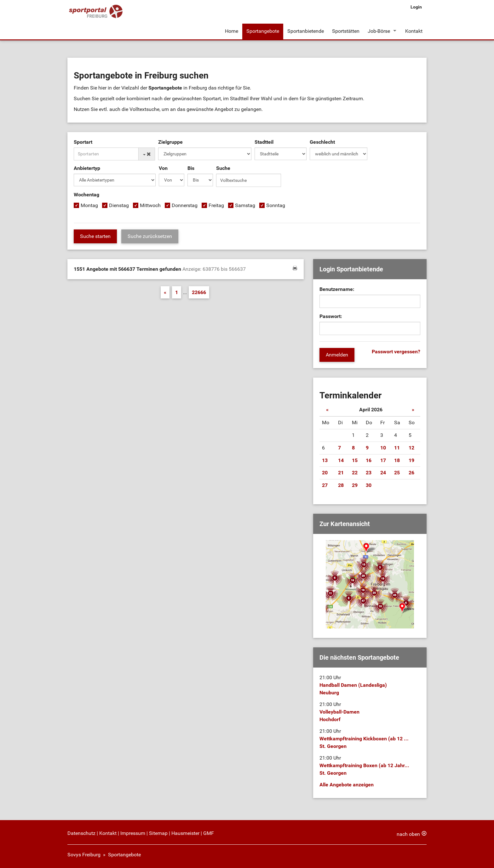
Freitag (216, 205)
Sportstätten (346, 31)
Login (416, 7)
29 (355, 485)
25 (397, 473)
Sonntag (276, 205)
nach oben (408, 834)
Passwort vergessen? (396, 352)
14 (341, 460)
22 (355, 473)
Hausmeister (185, 833)
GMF (209, 833)
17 (383, 460)
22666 (199, 292)
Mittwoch (150, 205)
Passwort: (331, 316)
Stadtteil (264, 142)
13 (325, 460)
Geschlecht (322, 142)
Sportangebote (263, 31)
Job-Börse (379, 31)
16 (369, 460)
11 (397, 448)
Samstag (245, 205)
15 (355, 460)
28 (341, 485)
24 (383, 473)
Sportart (83, 142)
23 (369, 473)
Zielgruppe (170, 142)
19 (411, 460)
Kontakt (414, 31)
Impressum (133, 833)
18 (397, 460)
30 (369, 485)
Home (232, 31)
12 (411, 448)
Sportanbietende (306, 31)
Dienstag (119, 205)
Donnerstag (185, 205)
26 (411, 473)
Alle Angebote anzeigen (347, 785)
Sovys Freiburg (84, 855)
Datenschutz (81, 833)
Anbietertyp (87, 168)
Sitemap (158, 833)
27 (325, 485)
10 (383, 448)
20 (325, 473)
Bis (191, 168)
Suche (223, 168)
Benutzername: (337, 289)
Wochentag (86, 195)
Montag (89, 205)
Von (163, 168)
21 (341, 473)
